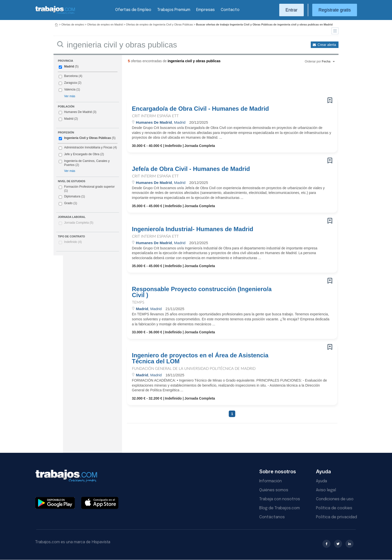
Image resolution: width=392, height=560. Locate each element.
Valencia (70, 89)
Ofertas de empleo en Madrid (105, 24)
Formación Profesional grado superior (87, 189)
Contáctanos (272, 517)
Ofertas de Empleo (133, 10)
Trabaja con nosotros (280, 499)
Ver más (69, 96)
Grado (68, 203)
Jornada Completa (79, 223)
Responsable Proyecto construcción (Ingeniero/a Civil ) (202, 292)
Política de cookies (334, 508)
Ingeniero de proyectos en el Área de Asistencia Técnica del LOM (200, 358)
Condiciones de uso (335, 499)
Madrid (69, 66)
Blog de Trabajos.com (279, 508)
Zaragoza (70, 83)
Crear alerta (327, 45)
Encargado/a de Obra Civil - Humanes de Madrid (200, 109)
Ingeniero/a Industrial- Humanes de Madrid (193, 229)
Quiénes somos (274, 490)
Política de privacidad (336, 517)
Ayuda (321, 481)
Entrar (291, 10)
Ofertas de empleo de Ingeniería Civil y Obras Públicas (159, 24)
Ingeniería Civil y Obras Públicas (87, 138)
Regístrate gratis (335, 10)
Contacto (230, 10)
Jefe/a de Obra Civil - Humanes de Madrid (191, 169)
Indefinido (73, 242)
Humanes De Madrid (78, 112)
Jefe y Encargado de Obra (82, 154)
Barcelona (71, 76)
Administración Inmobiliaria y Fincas (88, 147)
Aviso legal (326, 490)
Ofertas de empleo (73, 24)
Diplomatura (72, 197)
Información (270, 481)
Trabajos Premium (174, 10)
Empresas (205, 10)
